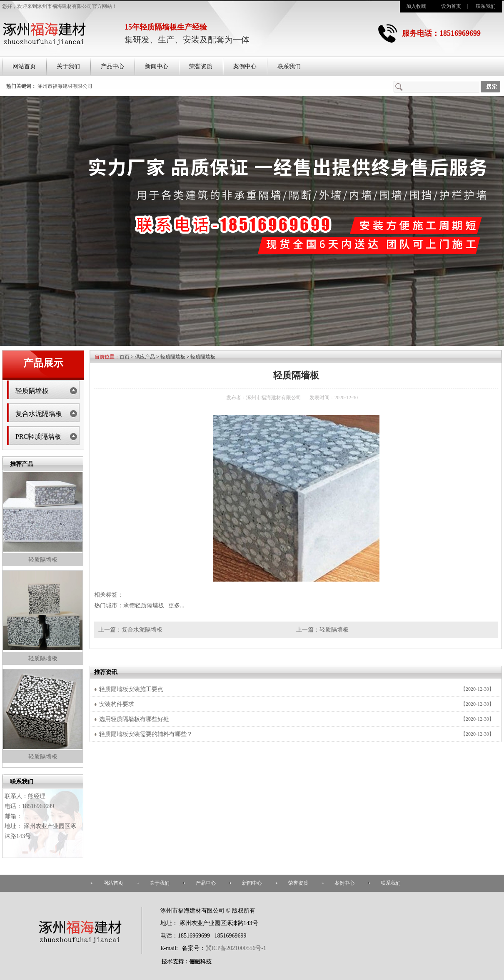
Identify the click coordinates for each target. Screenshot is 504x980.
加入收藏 (416, 6)
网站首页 (24, 66)
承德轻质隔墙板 (144, 606)
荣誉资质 (201, 66)
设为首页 (451, 6)
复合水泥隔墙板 (39, 414)
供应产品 (145, 357)
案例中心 (245, 66)
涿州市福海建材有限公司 (65, 86)
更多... (176, 606)
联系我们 (486, 6)
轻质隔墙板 (32, 391)
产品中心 (112, 66)
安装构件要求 (117, 704)
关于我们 (68, 66)
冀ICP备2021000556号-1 (236, 948)
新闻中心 (157, 66)
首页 (125, 357)
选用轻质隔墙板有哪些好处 (134, 719)
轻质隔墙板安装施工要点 (131, 689)
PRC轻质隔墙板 (38, 437)
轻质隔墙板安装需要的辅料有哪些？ (146, 734)
